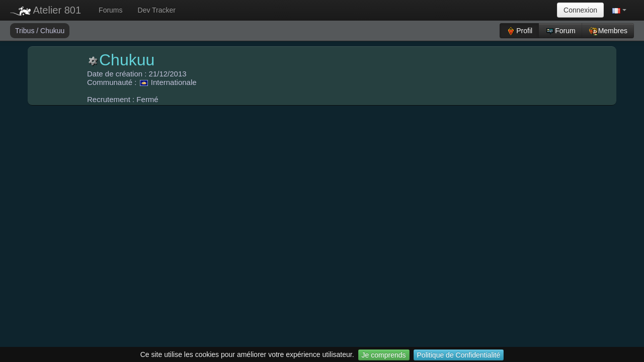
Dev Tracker (157, 10)
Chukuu (52, 31)
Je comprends (384, 355)
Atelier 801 (46, 10)
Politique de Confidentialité (459, 355)
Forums (110, 10)
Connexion (580, 10)
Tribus (26, 31)
